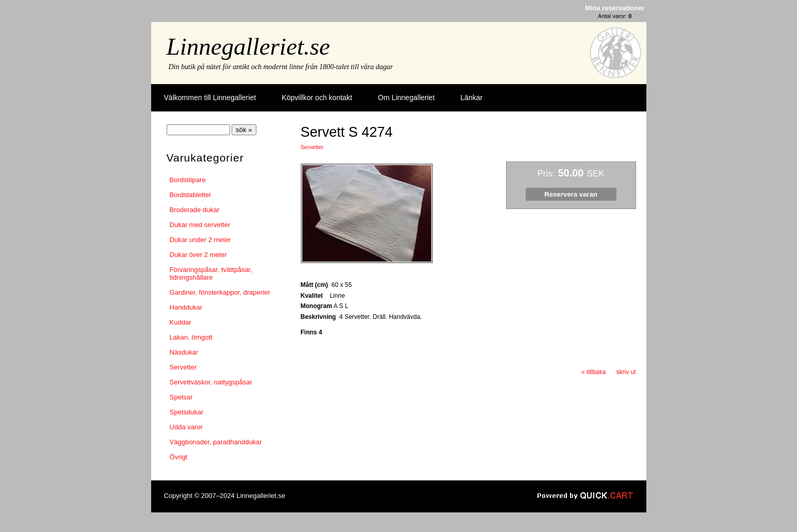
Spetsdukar (187, 412)
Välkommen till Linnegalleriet (210, 98)
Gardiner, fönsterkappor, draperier (220, 292)
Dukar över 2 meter (198, 255)
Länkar (472, 98)
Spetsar (181, 397)
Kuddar (181, 322)
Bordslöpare (188, 180)
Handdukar (186, 307)
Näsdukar (184, 352)
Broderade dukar (195, 210)
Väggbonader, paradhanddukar (216, 442)
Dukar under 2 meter (200, 240)
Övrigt (179, 457)
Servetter (183, 367)
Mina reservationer (615, 8)
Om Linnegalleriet (406, 98)
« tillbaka (593, 372)
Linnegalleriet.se (248, 46)
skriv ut (626, 372)
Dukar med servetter (200, 225)
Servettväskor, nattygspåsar (211, 382)
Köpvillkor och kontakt (317, 98)
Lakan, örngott (191, 337)
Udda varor (186, 427)
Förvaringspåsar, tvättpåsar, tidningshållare (211, 273)
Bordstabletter (191, 195)
